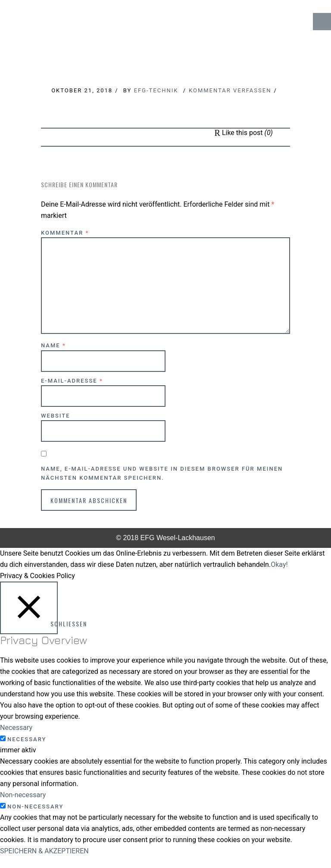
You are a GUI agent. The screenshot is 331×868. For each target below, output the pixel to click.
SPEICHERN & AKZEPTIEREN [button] (44, 851)
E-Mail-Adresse (72, 381)
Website (56, 416)
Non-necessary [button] (23, 795)
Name (53, 345)
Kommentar (65, 233)
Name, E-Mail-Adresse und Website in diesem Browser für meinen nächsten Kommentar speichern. (162, 473)
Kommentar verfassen (230, 90)
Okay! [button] (279, 565)
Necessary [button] (16, 728)
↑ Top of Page (298, 837)
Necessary (27, 739)
